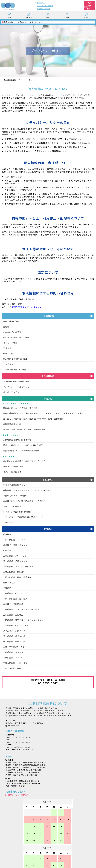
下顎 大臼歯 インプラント (16, 540)
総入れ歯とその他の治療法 (15, 359)
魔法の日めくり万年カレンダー (48, 855)
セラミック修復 (10, 343)
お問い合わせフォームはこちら (27, 307)
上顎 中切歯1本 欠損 (14, 647)
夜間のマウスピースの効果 (15, 496)
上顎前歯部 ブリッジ (13, 652)
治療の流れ (8, 522)
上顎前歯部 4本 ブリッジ (16, 593)
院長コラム (41, 3)
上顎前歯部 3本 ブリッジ (16, 556)
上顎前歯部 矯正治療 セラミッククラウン (23, 620)
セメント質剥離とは (12, 472)
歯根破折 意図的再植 (13, 604)
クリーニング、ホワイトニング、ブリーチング (24, 429)
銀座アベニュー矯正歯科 (18, 795)
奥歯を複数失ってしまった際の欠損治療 (21, 451)
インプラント (9, 364)
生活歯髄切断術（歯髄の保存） (17, 381)
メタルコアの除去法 (12, 506)
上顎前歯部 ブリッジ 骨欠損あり (19, 566)
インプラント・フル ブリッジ (17, 387)
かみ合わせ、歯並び (12, 332)
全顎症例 (7, 588)
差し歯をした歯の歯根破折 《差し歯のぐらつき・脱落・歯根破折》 (34, 419)
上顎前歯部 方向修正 (13, 615)
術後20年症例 (10, 583)
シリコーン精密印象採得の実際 (17, 512)
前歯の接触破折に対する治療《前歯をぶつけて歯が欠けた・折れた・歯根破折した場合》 (43, 413)
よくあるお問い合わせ (45, 6)
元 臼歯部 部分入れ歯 (14, 641)
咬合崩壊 (7, 534)
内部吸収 (7, 550)
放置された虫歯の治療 (13, 466)
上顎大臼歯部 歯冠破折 (14, 572)
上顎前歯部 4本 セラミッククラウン (21, 625)
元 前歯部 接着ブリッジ (15, 561)
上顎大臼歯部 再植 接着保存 (17, 577)
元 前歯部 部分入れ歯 (14, 636)
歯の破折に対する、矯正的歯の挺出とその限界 (24, 501)
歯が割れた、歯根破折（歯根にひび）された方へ (25, 461)
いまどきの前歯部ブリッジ (15, 485)
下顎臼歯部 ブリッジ (13, 658)
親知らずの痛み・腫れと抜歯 (16, 337)
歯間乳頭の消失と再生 (13, 424)
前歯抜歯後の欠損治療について (17, 440)
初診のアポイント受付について (22, 22)
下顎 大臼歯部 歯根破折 (15, 599)
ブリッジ (7, 348)
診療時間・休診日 (43, 9)
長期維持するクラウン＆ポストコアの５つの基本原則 (27, 490)
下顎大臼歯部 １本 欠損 (15, 663)
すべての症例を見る (12, 668)
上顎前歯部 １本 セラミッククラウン (21, 609)
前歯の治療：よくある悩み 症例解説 (20, 408)
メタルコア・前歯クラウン (15, 631)
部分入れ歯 (8, 353)
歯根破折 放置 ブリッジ (15, 545)
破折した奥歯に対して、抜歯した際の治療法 (23, 445)
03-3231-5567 (14, 726)
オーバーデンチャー (12, 392)
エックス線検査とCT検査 (15, 369)
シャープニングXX (48, 848)
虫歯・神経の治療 (11, 321)
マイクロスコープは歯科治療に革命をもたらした (25, 517)
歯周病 (6, 327)
